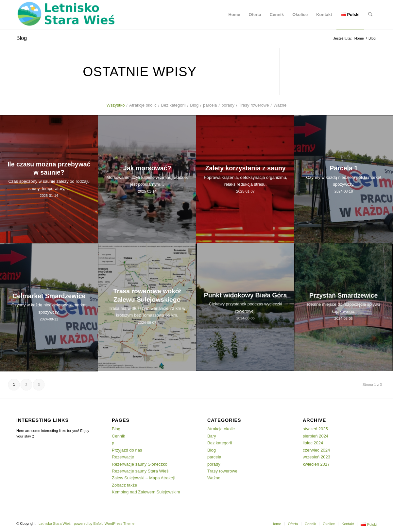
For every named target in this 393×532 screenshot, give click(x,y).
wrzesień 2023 (316, 457)
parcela (214, 457)
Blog (22, 38)
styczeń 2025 (315, 429)
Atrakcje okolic (221, 429)
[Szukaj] (370, 15)
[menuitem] (234, 15)
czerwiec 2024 (316, 450)
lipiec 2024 (313, 443)
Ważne (214, 478)
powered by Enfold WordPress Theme (104, 523)
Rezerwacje (123, 457)
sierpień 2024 (316, 436)
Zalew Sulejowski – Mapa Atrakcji (143, 478)
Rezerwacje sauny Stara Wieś (140, 471)
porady (214, 464)
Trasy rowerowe (222, 471)
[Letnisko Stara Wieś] (65, 15)
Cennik (118, 436)
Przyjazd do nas (127, 450)
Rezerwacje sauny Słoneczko (140, 464)
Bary (212, 436)
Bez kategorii (220, 443)
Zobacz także (124, 485)
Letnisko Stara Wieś (55, 523)
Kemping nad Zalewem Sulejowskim (146, 492)
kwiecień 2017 (316, 464)
